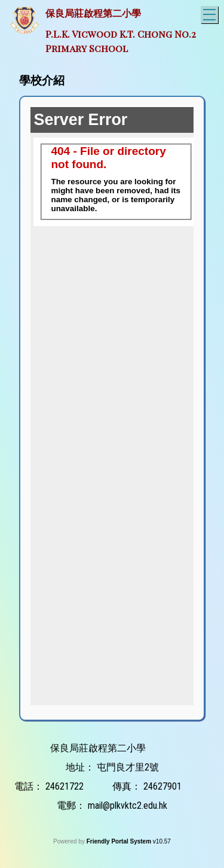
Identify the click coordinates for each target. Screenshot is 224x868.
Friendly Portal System (120, 841)
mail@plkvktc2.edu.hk (128, 805)
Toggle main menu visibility (211, 13)
